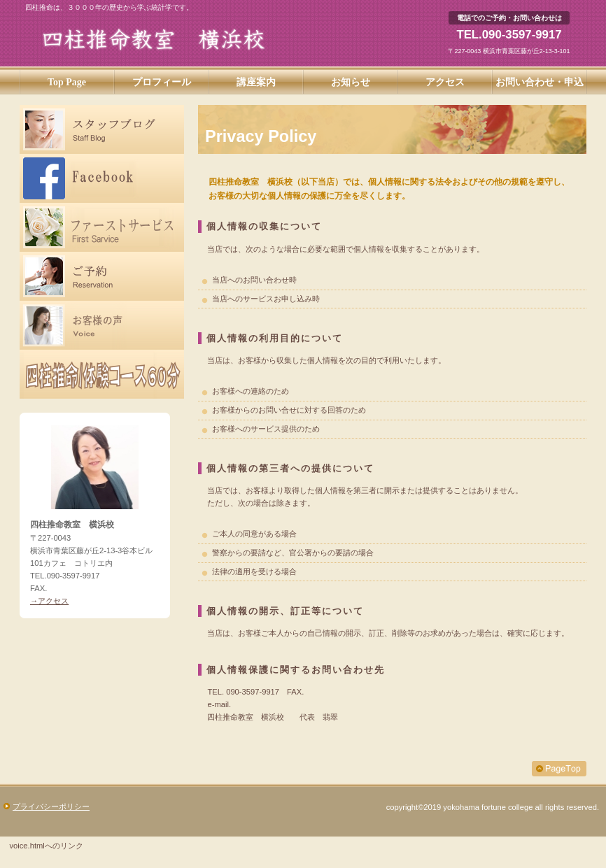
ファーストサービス (102, 227)
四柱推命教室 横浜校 (177, 39)
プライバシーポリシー (51, 806)
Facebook (102, 178)
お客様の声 (102, 325)
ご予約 (102, 276)
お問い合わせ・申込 (540, 82)
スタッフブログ (102, 129)
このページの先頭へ (559, 769)
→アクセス (49, 601)
